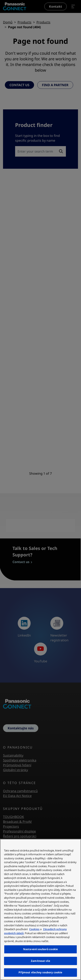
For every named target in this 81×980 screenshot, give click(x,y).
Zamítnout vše (40, 961)
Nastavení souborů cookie (40, 949)
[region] (40, 909)
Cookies (34, 929)
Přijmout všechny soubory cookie (40, 972)
